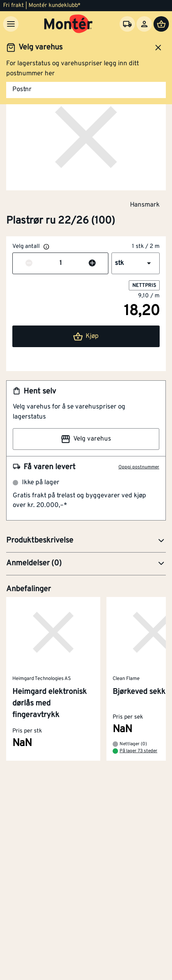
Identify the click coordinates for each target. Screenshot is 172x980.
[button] (136, 263)
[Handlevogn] (161, 24)
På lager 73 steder (138, 751)
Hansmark (145, 205)
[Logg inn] (144, 24)
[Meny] (11, 24)
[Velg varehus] (127, 24)
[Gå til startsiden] (68, 24)
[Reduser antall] (29, 264)
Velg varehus (86, 439)
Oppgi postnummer (139, 467)
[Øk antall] (92, 264)
